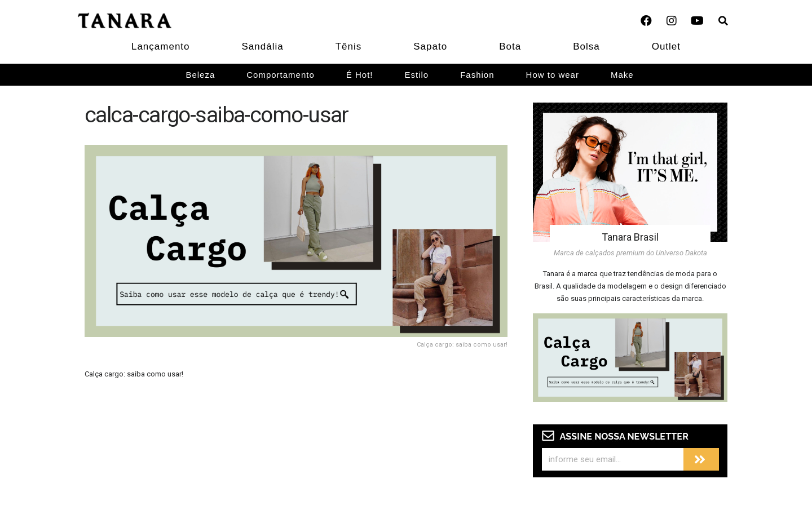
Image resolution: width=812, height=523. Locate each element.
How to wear (553, 75)
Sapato (430, 46)
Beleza (200, 75)
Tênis (349, 46)
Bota (510, 46)
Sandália (263, 46)
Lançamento (161, 46)
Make (622, 75)
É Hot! (360, 75)
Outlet (666, 46)
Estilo (417, 75)
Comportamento (281, 75)
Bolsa (586, 46)
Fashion (477, 75)
